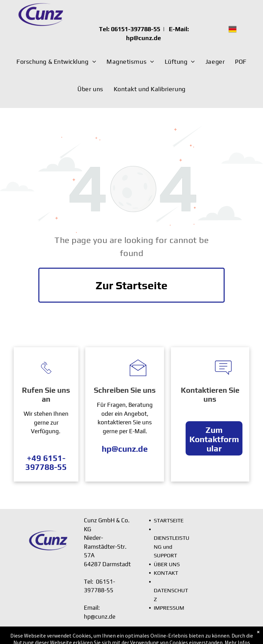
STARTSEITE (169, 520)
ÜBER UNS (167, 564)
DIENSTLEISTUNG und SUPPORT (172, 547)
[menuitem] (56, 62)
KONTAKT (166, 573)
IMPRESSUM (169, 608)
